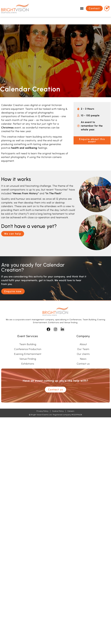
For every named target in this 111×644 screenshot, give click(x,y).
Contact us (83, 364)
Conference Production (28, 349)
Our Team (83, 349)
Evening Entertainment (28, 354)
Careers (71, 411)
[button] (82, 8)
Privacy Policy (42, 411)
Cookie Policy (58, 411)
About (83, 344)
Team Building (28, 344)
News (83, 359)
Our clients (83, 354)
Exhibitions (28, 364)
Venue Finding (28, 359)
